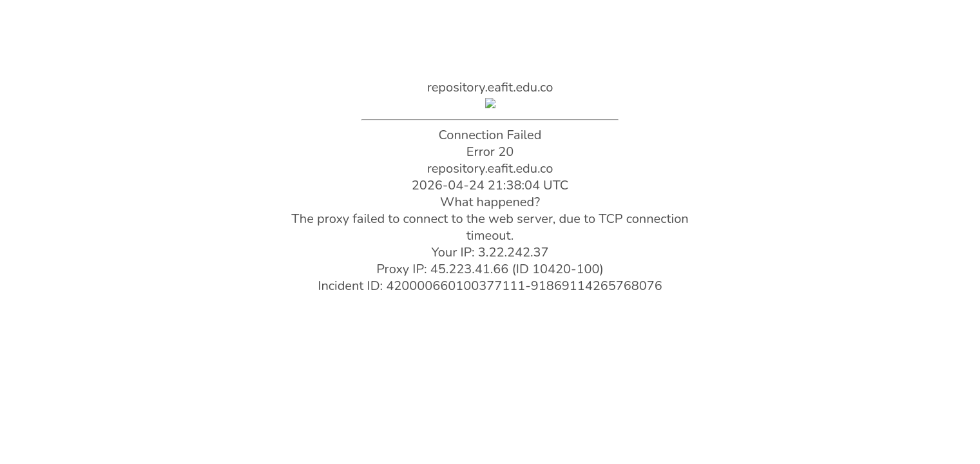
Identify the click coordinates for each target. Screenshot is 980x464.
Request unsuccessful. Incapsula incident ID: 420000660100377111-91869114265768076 (490, 232)
